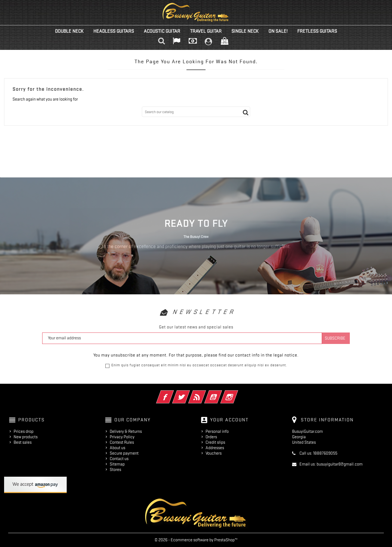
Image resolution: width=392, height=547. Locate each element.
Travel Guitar (206, 31)
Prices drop (24, 431)
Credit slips (215, 442)
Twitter (189, 393)
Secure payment (124, 453)
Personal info (217, 431)
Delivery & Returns (126, 431)
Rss (205, 393)
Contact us (119, 459)
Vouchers (214, 453)
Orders (211, 437)
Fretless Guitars (317, 31)
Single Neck (245, 31)
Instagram (237, 393)
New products (26, 437)
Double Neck (69, 31)
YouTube (221, 393)
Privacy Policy (122, 437)
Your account (229, 420)
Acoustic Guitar (162, 31)
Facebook (172, 393)
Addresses (215, 448)
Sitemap (117, 464)
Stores (115, 470)
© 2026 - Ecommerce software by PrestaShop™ (196, 540)
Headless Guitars (114, 31)
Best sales (23, 442)
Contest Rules (122, 442)
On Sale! (278, 31)
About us (117, 448)
